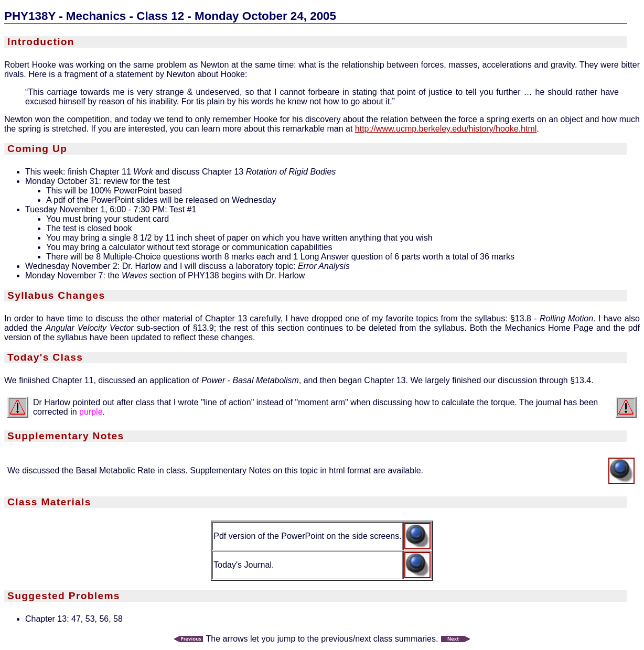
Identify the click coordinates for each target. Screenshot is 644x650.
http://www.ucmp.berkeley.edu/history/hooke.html (446, 129)
